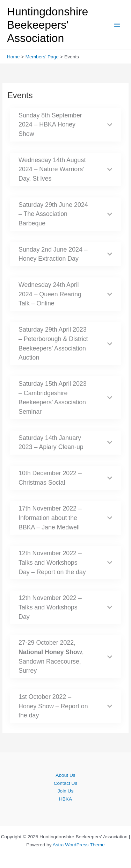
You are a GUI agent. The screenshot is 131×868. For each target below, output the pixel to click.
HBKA (65, 799)
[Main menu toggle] (117, 25)
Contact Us (66, 783)
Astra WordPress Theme (79, 845)
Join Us (66, 791)
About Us (65, 775)
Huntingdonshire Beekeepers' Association (48, 25)
